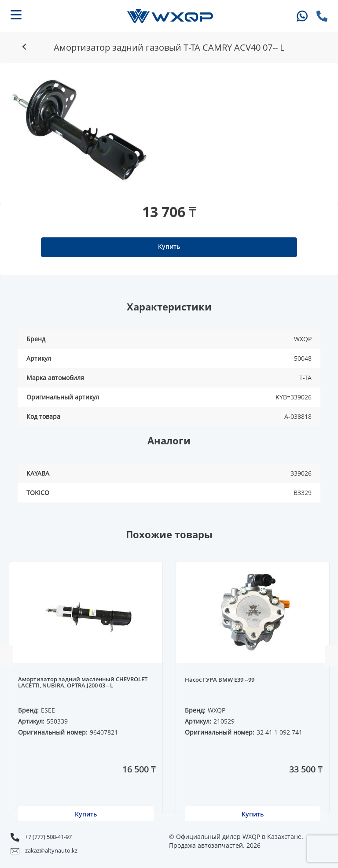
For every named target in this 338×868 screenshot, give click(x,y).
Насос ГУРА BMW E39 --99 (220, 680)
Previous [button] (7, 656)
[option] (79, 129)
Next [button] (331, 656)
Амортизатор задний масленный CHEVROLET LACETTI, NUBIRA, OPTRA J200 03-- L (83, 683)
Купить (169, 246)
